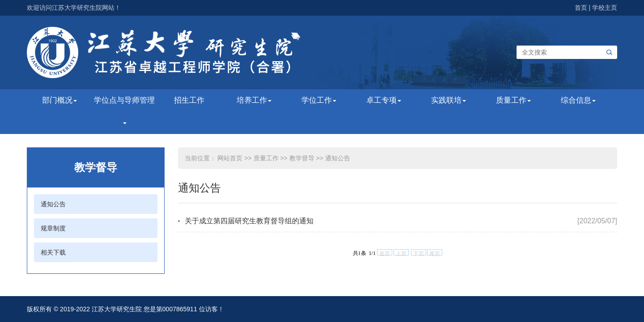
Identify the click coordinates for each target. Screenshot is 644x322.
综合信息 (578, 100)
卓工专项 (384, 100)
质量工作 (513, 100)
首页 (581, 8)
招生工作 (189, 100)
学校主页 (605, 8)
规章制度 (53, 228)
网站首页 (230, 158)
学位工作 (319, 100)
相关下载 (53, 252)
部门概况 (59, 100)
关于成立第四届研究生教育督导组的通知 (249, 221)
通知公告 (53, 204)
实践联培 (449, 100)
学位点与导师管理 (124, 110)
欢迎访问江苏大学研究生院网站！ (74, 8)
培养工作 (254, 100)
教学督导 (302, 158)
